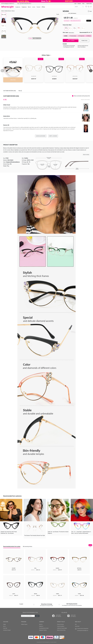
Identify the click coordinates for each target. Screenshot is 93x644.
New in (29, 7)
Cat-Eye (6, 11)
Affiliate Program (24, 624)
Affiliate (43, 7)
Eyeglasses (18, 7)
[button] (4, 38)
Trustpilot (21, 604)
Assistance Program (7, 630)
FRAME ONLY (84, 40)
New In (5, 626)
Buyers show (89, 4)
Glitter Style (47, 55)
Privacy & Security (60, 624)
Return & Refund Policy (61, 630)
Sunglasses (24, 7)
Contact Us (41, 626)
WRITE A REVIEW (53, 136)
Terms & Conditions (61, 626)
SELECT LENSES (73, 40)
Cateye (4, 624)
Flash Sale (5, 628)
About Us (41, 624)
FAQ (76, 624)
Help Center (77, 626)
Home (2, 11)
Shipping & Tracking (43, 630)
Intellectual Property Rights (62, 628)
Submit (37, 616)
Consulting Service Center (44, 628)
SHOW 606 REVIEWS (41, 136)
